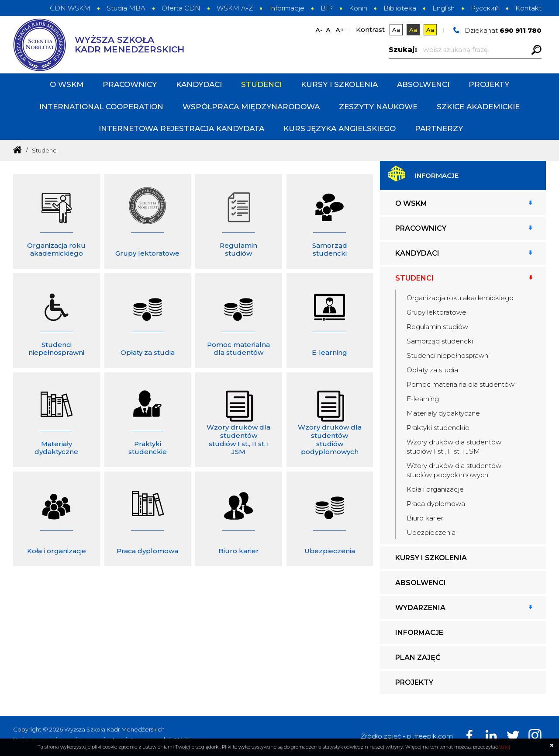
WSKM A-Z (235, 8)
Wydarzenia (420, 608)
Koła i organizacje (435, 489)
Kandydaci (199, 84)
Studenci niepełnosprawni (448, 355)
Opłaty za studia (432, 370)
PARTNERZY (439, 128)
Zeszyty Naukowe (378, 107)
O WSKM (67, 84)
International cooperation (101, 107)
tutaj (505, 747)
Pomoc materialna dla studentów (461, 384)
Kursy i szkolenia (339, 84)
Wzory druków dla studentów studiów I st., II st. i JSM (454, 447)
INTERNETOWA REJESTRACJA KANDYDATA (181, 128)
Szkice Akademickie (478, 107)
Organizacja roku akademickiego (460, 298)
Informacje (287, 8)
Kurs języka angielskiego (340, 128)
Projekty (489, 84)
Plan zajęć (418, 657)
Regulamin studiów (437, 327)
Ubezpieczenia (431, 532)
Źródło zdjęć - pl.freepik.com (407, 736)
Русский (485, 8)
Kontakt (528, 8)
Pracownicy (130, 84)
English (443, 8)
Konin (358, 8)
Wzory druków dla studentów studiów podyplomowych (454, 470)
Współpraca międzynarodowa (251, 107)
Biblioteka (400, 8)
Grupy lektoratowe (437, 312)
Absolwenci (423, 84)
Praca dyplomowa (436, 504)
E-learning (423, 399)
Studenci (261, 84)
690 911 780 (521, 30)
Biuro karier (425, 518)
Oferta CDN (181, 8)
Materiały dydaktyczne (443, 413)
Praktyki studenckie (438, 428)
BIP (327, 8)
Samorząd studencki (440, 341)
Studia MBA (126, 8)
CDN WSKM (70, 8)
